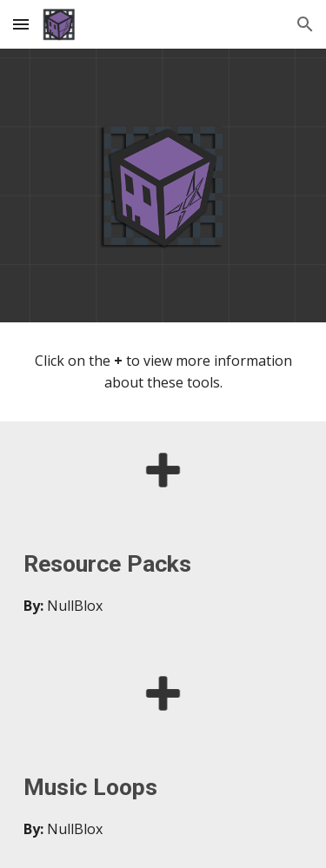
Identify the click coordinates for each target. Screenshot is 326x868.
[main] (163, 372)
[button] (21, 24)
